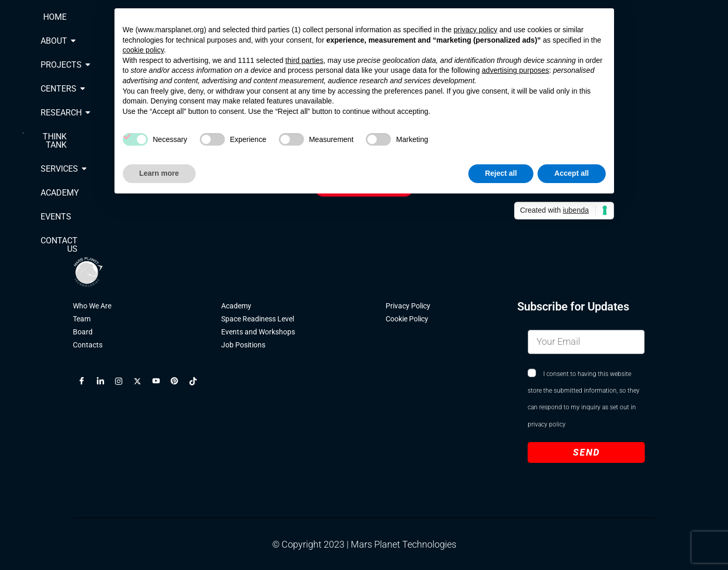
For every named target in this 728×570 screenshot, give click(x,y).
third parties (304, 60)
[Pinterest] (178, 382)
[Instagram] (123, 382)
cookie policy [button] (143, 50)
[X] (142, 382)
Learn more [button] (159, 173)
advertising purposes (515, 70)
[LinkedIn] (105, 382)
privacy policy (547, 425)
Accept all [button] (571, 173)
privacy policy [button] (476, 30)
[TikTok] (197, 382)
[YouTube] (160, 382)
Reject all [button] (501, 173)
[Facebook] (86, 382)
